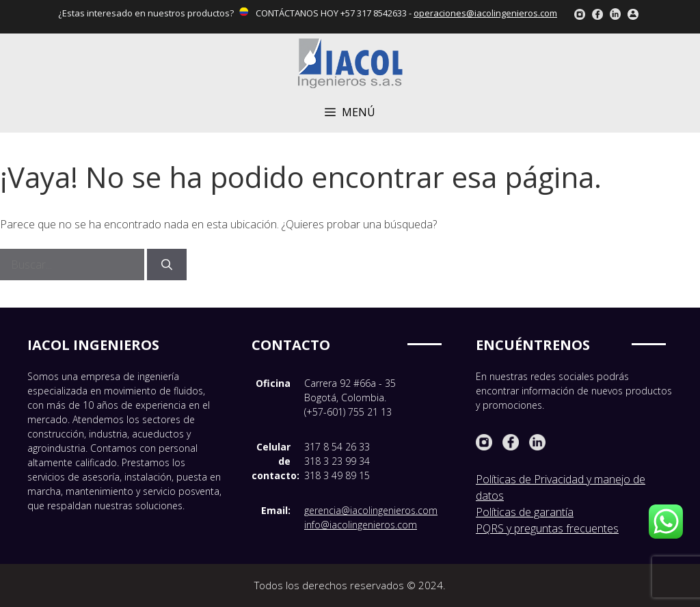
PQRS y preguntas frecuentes (547, 528)
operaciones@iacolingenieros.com (485, 13)
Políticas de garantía (525, 512)
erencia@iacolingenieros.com (373, 510)
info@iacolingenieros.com (361, 525)
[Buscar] (167, 265)
